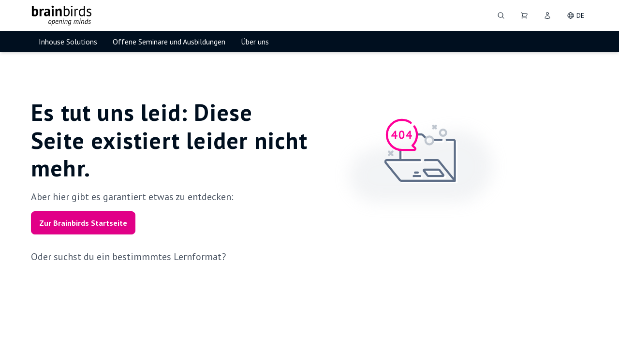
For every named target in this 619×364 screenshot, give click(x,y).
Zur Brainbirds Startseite (83, 223)
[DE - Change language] (575, 15)
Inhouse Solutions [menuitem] (68, 42)
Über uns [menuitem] (255, 42)
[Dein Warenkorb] (524, 15)
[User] (547, 15)
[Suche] (501, 15)
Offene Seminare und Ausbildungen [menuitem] (169, 42)
